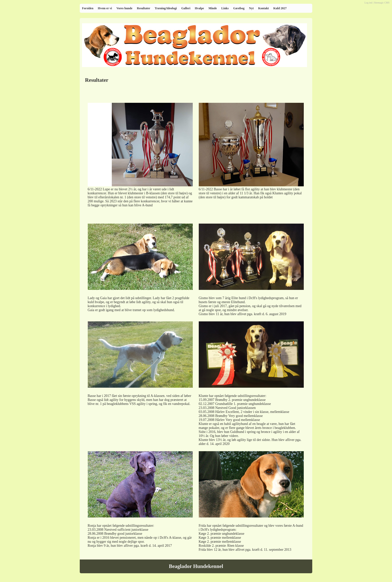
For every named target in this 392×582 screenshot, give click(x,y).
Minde (213, 8)
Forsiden (88, 8)
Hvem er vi (105, 8)
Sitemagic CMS (382, 3)
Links (225, 8)
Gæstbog (239, 8)
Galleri (186, 8)
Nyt (251, 8)
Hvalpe (199, 8)
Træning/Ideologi (166, 8)
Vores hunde (124, 8)
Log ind (368, 3)
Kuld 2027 (280, 8)
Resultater (143, 8)
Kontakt (264, 8)
